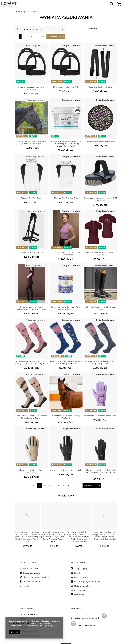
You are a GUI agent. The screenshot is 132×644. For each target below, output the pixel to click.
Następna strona (54, 36)
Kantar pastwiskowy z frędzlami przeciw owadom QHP (32, 143)
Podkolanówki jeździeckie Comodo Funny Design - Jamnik (32, 417)
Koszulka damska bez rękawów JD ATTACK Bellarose (66, 254)
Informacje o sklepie (29, 604)
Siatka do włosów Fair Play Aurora (100, 141)
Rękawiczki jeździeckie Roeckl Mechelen (32, 471)
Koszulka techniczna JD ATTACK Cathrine (100, 254)
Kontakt (27, 575)
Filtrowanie (92, 29)
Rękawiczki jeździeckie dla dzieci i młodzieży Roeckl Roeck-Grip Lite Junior (100, 472)
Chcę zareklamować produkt (36, 566)
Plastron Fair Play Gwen (32, 198)
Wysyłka (23, 608)
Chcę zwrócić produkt (33, 571)
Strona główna (33, 11)
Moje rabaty (80, 579)
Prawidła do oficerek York (100, 87)
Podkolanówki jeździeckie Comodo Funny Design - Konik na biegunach (32, 362)
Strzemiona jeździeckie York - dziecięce (32, 88)
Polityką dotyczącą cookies (20, 623)
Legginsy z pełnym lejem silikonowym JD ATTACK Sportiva (32, 308)
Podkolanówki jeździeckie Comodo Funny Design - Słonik (66, 362)
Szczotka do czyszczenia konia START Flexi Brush (100, 199)
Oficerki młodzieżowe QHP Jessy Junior (100, 308)
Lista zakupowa (81, 566)
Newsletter (79, 584)
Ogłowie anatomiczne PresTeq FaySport (66, 417)
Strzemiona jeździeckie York (66, 87)
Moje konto (78, 552)
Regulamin (25, 616)
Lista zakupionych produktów (88, 571)
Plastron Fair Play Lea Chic (66, 198)
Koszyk (77, 562)
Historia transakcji (82, 575)
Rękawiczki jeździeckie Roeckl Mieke (66, 470)
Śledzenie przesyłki (32, 562)
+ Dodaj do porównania (36, 46)
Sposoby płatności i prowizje (32, 612)
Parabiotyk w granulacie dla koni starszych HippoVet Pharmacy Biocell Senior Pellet (66, 144)
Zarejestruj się (81, 558)
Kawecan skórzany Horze (32, 252)
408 (43, 36)
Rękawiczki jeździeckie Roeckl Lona (100, 416)
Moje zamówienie (30, 552)
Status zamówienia (32, 558)
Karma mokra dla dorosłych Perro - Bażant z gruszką (66, 308)
